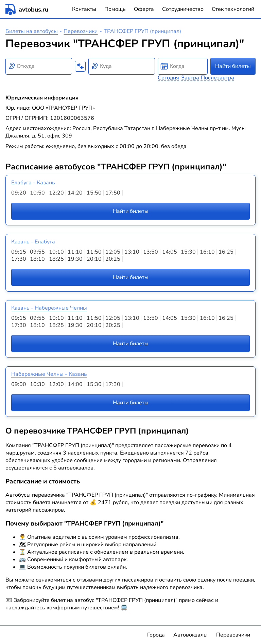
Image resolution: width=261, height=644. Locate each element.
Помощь (115, 9)
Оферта (144, 9)
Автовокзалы (190, 635)
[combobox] (39, 66)
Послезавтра (217, 78)
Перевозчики (81, 31)
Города (156, 635)
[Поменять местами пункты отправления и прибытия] (80, 66)
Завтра (190, 78)
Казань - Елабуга (33, 242)
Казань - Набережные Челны (49, 308)
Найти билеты (233, 66)
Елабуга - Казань (33, 183)
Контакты (84, 9)
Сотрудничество (183, 9)
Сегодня (168, 78)
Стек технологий (233, 9)
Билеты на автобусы (32, 31)
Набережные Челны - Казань (49, 374)
